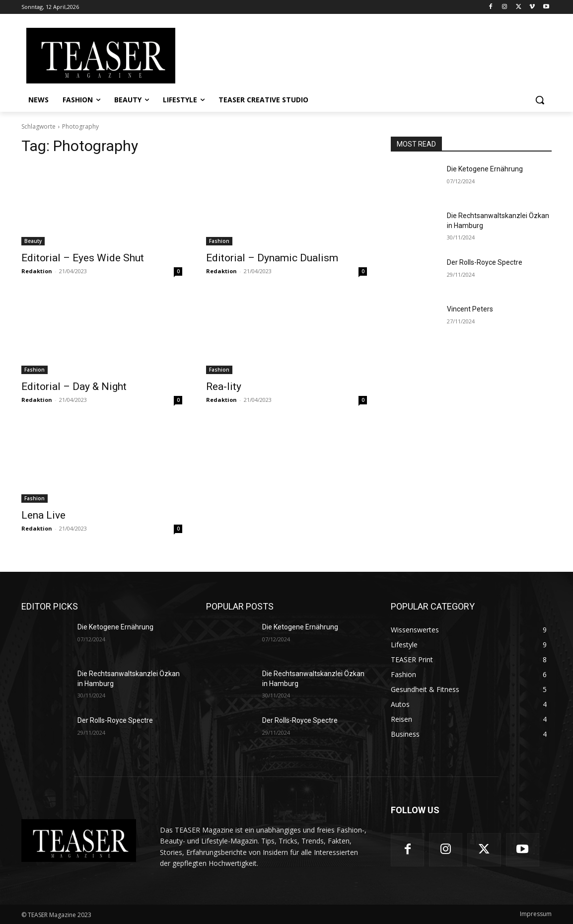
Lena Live (43, 515)
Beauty (33, 241)
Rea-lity (224, 386)
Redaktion (37, 271)
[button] (540, 100)
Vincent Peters (470, 309)
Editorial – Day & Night (74, 386)
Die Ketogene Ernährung (485, 169)
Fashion (219, 241)
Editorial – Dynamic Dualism (272, 258)
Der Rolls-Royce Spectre (485, 262)
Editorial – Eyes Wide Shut (83, 258)
